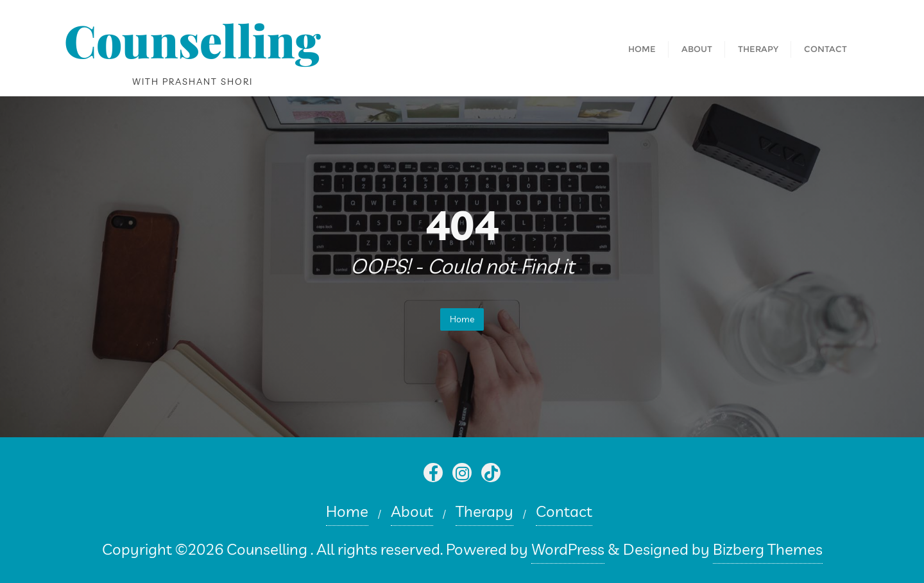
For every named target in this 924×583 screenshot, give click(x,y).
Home (462, 319)
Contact (564, 511)
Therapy (484, 511)
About (412, 511)
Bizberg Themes (768, 549)
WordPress (568, 549)
